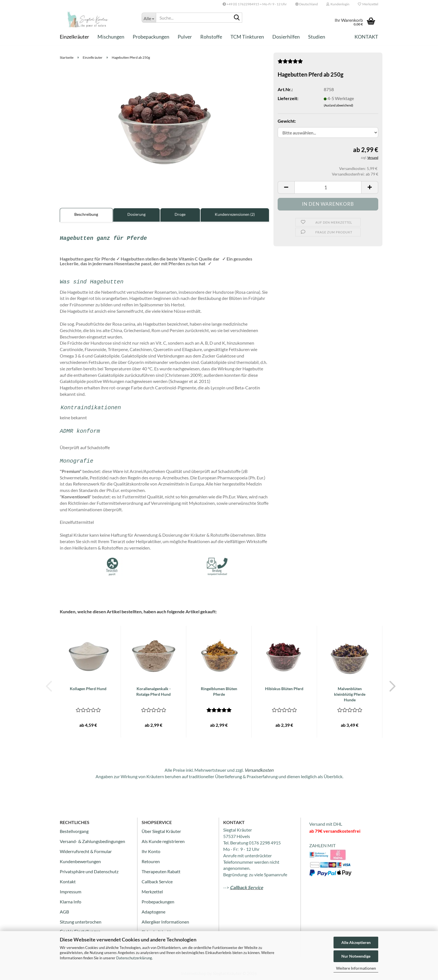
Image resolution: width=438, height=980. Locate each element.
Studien (317, 37)
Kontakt (366, 37)
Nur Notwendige (356, 956)
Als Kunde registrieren (163, 841)
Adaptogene (153, 912)
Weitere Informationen (356, 968)
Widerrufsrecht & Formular (86, 851)
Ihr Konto (151, 851)
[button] (307, 4)
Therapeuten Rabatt (161, 871)
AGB (64, 912)
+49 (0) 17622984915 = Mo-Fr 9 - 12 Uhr (255, 4)
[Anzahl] (328, 187)
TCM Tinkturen (247, 37)
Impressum (71, 892)
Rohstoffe (211, 37)
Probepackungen (151, 37)
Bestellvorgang (74, 831)
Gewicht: (287, 121)
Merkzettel (368, 4)
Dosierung (136, 214)
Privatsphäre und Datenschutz (89, 871)
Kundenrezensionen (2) (235, 214)
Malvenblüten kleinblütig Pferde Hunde (350, 694)
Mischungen (111, 37)
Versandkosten (259, 770)
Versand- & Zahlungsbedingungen (92, 841)
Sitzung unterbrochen (81, 922)
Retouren (151, 861)
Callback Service (157, 881)
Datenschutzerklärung (134, 958)
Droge (180, 214)
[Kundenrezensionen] (290, 63)
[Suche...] (149, 18)
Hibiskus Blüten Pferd (284, 689)
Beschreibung (86, 214)
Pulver (185, 37)
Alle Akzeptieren (356, 942)
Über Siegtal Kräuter (161, 831)
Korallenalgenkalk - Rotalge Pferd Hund (153, 691)
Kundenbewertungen (80, 861)
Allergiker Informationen (165, 922)
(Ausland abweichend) (338, 105)
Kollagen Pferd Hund (88, 689)
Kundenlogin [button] (338, 4)
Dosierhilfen (286, 37)
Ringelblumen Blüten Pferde (219, 691)
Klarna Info (71, 902)
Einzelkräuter (74, 37)
